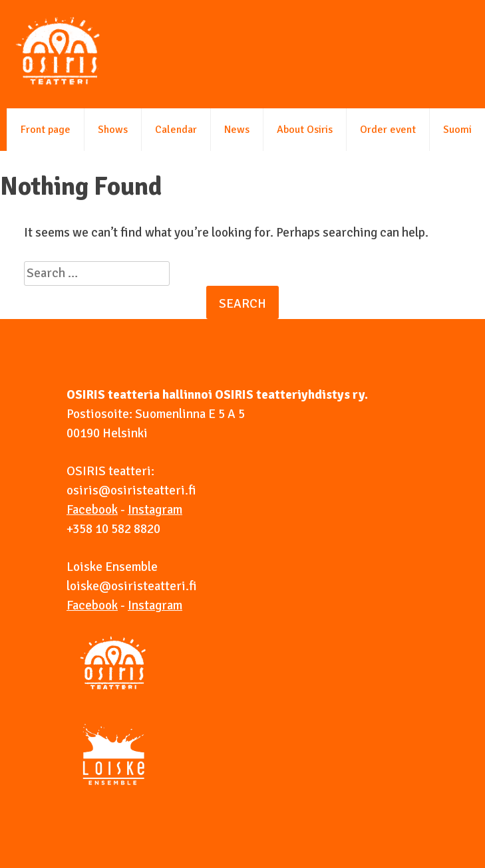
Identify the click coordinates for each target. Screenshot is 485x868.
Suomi (457, 130)
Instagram (155, 510)
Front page (46, 130)
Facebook (92, 510)
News (237, 130)
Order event (388, 130)
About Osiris (305, 130)
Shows (113, 130)
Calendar (176, 130)
